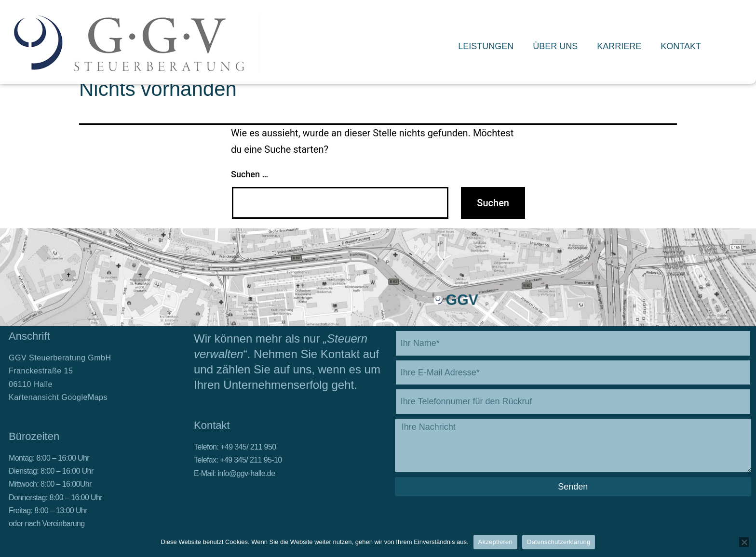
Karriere (619, 46)
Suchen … (250, 174)
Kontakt (681, 46)
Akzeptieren (495, 542)
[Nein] (744, 542)
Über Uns (555, 46)
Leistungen (486, 46)
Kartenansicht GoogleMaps (58, 397)
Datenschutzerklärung (559, 542)
